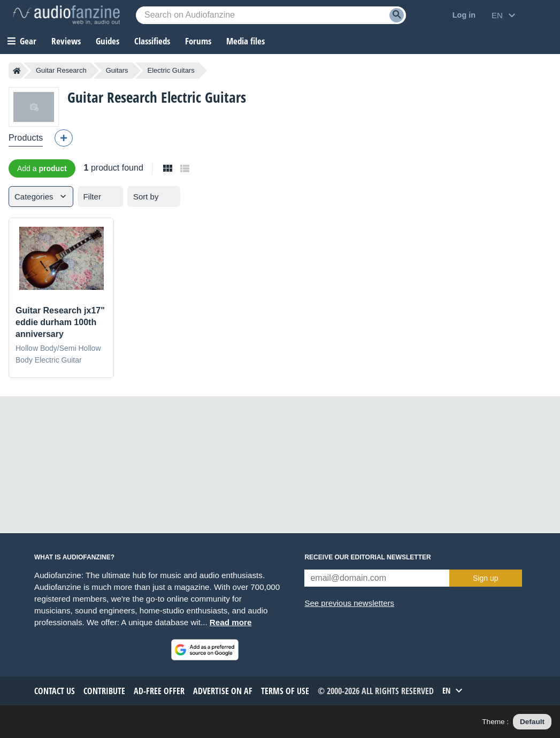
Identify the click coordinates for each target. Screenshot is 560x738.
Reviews (66, 41)
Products (26, 138)
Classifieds (152, 41)
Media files (246, 41)
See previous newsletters (349, 603)
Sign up (485, 578)
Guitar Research (61, 70)
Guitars (117, 70)
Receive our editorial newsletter (367, 557)
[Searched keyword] (271, 15)
